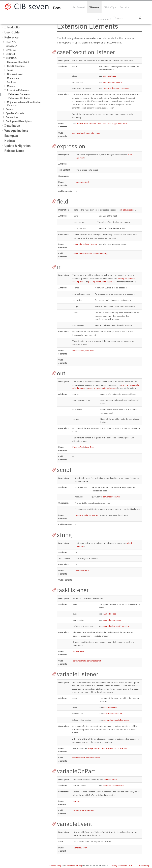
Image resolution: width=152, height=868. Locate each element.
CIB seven (94, 7)
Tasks (10, 70)
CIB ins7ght (110, 7)
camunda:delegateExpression (116, 88)
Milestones (13, 78)
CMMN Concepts (16, 66)
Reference (11, 37)
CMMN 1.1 (11, 58)
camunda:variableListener (85, 244)
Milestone (122, 123)
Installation (12, 126)
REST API (11, 42)
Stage (114, 123)
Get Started (79, 7)
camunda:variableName (114, 785)
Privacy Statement (119, 866)
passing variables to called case (102, 282)
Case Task (106, 123)
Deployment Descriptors (19, 121)
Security (124, 7)
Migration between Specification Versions (24, 104)
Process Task (95, 123)
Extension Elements (19, 94)
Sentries (11, 82)
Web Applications (16, 131)
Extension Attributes (19, 98)
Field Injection (128, 210)
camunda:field (78, 133)
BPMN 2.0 (11, 50)
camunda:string (100, 253)
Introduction (13, 27)
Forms (9, 109)
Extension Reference (18, 90)
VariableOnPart (80, 848)
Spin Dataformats (15, 113)
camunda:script (93, 133)
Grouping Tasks (15, 74)
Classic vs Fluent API (18, 62)
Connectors (12, 117)
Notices (10, 141)
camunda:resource (111, 497)
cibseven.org (104, 19)
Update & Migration (17, 146)
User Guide (12, 32)
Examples (11, 136)
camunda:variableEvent (83, 810)
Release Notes (14, 151)
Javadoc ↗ (11, 46)
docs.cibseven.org (74, 866)
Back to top (144, 866)
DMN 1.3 (10, 54)
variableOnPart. (110, 779)
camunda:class (109, 76)
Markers (11, 86)
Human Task (83, 123)
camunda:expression (112, 82)
